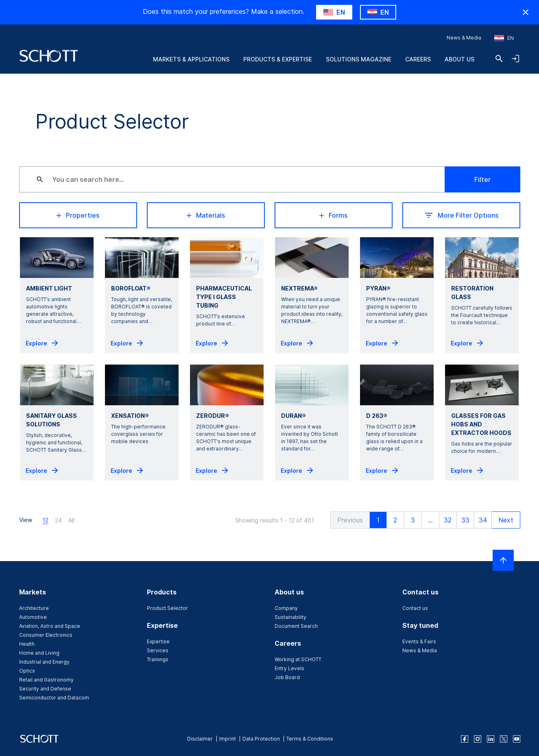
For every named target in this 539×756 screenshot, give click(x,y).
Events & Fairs (419, 641)
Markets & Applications (191, 59)
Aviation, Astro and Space (50, 626)
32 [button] (448, 520)
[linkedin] (491, 739)
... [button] (430, 520)
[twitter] (504, 739)
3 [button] (413, 520)
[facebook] (465, 739)
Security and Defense (45, 689)
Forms (333, 215)
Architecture (34, 608)
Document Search (296, 626)
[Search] (499, 59)
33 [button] (465, 520)
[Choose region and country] (504, 38)
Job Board (287, 677)
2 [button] (395, 520)
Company (286, 608)
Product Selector (167, 608)
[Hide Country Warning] (526, 12)
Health (27, 644)
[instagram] (478, 739)
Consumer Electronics (46, 635)
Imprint (228, 739)
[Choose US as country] (334, 12)
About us (459, 59)
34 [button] (483, 520)
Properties (78, 215)
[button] (350, 520)
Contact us (415, 608)
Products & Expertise (278, 59)
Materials (206, 215)
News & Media (464, 38)
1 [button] (378, 520)
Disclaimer (200, 739)
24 (58, 520)
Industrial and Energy (44, 662)
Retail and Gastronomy (46, 680)
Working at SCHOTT (298, 659)
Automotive (33, 617)
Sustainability (290, 617)
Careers (418, 59)
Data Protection (261, 739)
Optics (27, 671)
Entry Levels (289, 668)
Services (158, 650)
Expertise (158, 641)
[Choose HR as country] (378, 12)
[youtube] (517, 739)
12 (45, 520)
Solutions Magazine (359, 59)
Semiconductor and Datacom (54, 698)
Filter (482, 179)
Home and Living (39, 653)
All (71, 520)
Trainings (158, 659)
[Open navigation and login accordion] (515, 59)
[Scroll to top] (503, 560)
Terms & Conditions (310, 739)
